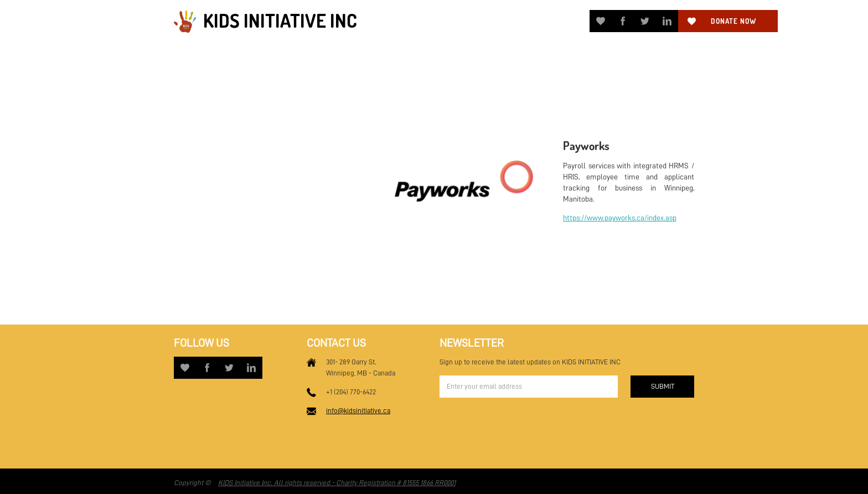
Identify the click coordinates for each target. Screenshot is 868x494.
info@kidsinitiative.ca (358, 411)
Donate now (733, 21)
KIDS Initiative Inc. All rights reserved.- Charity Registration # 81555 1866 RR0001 (337, 483)
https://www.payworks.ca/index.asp (620, 218)
